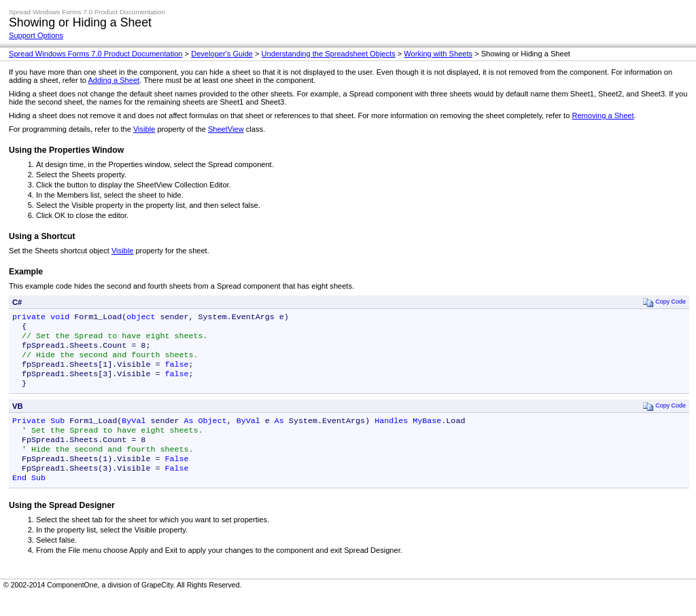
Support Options (36, 35)
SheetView (226, 129)
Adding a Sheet (114, 80)
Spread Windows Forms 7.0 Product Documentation (96, 54)
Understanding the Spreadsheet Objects (329, 54)
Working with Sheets (438, 54)
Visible (144, 129)
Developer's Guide (222, 54)
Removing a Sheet (603, 115)
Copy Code (664, 302)
